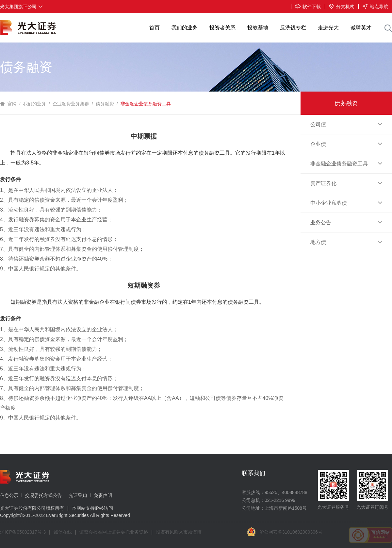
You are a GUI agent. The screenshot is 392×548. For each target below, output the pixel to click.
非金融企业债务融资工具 (146, 104)
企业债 (346, 144)
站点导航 (373, 7)
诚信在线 (63, 532)
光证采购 (78, 495)
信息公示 (9, 495)
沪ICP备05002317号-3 (23, 532)
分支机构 (340, 7)
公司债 (346, 124)
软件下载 (306, 7)
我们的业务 (35, 104)
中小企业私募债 (346, 203)
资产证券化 (346, 183)
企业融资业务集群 (71, 104)
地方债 (346, 242)
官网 (12, 104)
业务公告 (346, 223)
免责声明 (103, 495)
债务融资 (105, 104)
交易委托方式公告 (43, 495)
